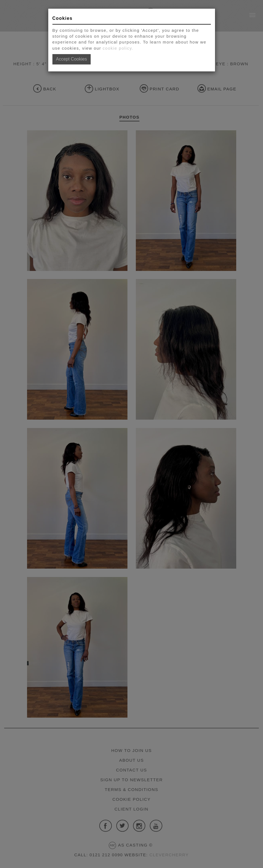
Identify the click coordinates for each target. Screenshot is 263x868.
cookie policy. (118, 48)
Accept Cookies (72, 59)
